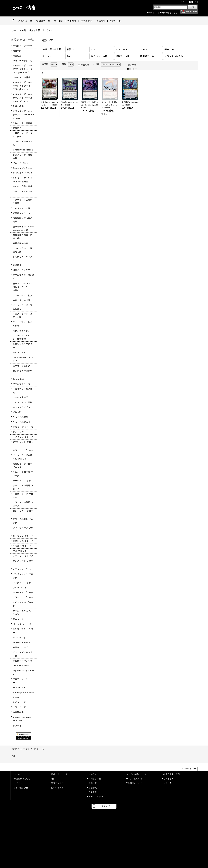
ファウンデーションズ (23, 143)
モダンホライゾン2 (22, 331)
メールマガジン (96, 797)
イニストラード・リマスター (23, 135)
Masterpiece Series (24, 693)
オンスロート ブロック (23, 562)
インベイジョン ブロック (23, 576)
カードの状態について (136, 774)
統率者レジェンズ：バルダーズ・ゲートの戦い (23, 287)
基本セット (18, 619)
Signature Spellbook (24, 672)
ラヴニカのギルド (21, 422)
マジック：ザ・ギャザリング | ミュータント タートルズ (23, 69)
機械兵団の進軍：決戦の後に (23, 237)
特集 (53, 779)
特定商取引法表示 (172, 774)
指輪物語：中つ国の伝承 (23, 220)
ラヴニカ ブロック (22, 546)
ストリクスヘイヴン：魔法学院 (21, 337)
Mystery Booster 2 (23, 150)
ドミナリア (18, 432)
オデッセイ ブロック (23, 569)
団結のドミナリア (21, 270)
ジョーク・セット (21, 642)
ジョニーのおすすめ (23, 61)
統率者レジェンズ (21, 366)
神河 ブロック (20, 551)
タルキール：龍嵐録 (23, 123)
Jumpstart (18, 379)
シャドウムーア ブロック (23, 529)
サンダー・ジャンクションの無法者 (23, 180)
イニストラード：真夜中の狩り (23, 315)
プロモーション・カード (23, 681)
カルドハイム (19, 352)
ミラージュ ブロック (23, 597)
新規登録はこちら (170, 13)
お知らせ (93, 774)
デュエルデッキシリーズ (23, 654)
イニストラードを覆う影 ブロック (23, 457)
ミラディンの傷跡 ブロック (23, 504)
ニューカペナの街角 (23, 295)
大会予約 (17, 51)
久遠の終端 (18, 106)
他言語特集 (18, 712)
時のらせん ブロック (23, 541)
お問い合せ (169, 783)
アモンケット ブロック (23, 444)
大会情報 (93, 792)
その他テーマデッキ (23, 661)
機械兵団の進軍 (20, 243)
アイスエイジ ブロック (23, 604)
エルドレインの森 (21, 208)
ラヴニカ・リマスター (23, 193)
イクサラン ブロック (23, 437)
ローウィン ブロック (23, 536)
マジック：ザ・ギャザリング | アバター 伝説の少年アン (23, 86)
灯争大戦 (17, 412)
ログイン (152, 13)
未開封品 (17, 56)
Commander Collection (23, 359)
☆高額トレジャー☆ (23, 46)
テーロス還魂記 (20, 397)
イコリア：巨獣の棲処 (23, 391)
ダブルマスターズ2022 (23, 277)
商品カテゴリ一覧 (59, 774)
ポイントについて (134, 779)
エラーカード (19, 707)
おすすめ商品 (57, 788)
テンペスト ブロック (23, 592)
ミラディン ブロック (23, 556)
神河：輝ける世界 (21, 300)
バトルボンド (19, 638)
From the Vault (21, 666)
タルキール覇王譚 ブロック (23, 474)
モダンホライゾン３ (23, 173)
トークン (17, 697)
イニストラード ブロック (23, 496)
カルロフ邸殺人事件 (23, 186)
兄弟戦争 (17, 265)
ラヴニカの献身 (20, 417)
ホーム (17, 774)
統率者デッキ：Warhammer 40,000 (23, 228)
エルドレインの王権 (23, 402)
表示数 (46, 64)
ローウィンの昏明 (21, 77)
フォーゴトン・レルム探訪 (23, 324)
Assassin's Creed (23, 168)
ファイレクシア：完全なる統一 (23, 250)
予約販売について (134, 783)
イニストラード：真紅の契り (23, 307)
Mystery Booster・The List (23, 719)
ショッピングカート (23, 788)
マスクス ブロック (22, 583)
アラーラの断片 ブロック (23, 521)
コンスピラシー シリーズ (23, 631)
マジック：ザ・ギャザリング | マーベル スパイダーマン (23, 98)
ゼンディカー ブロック (23, 513)
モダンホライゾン (21, 407)
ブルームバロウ (20, 163)
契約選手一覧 (95, 779)
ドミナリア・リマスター (23, 258)
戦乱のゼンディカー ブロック (23, 465)
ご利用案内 (169, 779)
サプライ (17, 726)
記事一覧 (93, 783)
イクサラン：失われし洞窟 (23, 202)
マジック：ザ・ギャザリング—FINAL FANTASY (23, 115)
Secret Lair (19, 687)
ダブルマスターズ (21, 384)
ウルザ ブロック (21, 588)
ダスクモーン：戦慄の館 (23, 157)
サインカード (19, 702)
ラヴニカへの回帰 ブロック (23, 487)
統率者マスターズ (21, 213)
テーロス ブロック (22, 481)
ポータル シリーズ (22, 624)
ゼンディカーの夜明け (23, 372)
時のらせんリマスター (23, 346)
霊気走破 (17, 128)
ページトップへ (191, 769)
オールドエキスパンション (23, 612)
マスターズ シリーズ (23, 427)
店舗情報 (93, 788)
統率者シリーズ (20, 647)
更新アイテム (57, 783)
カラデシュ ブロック (23, 450)
